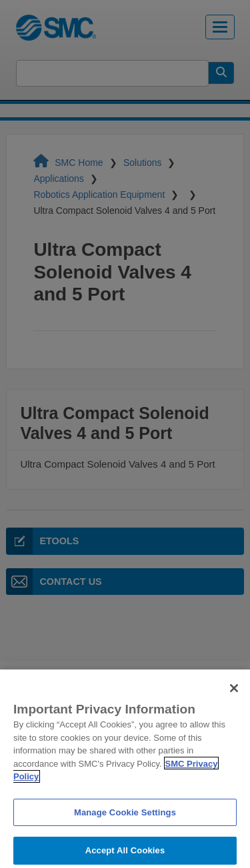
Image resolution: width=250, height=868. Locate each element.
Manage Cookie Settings (125, 817)
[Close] (234, 693)
